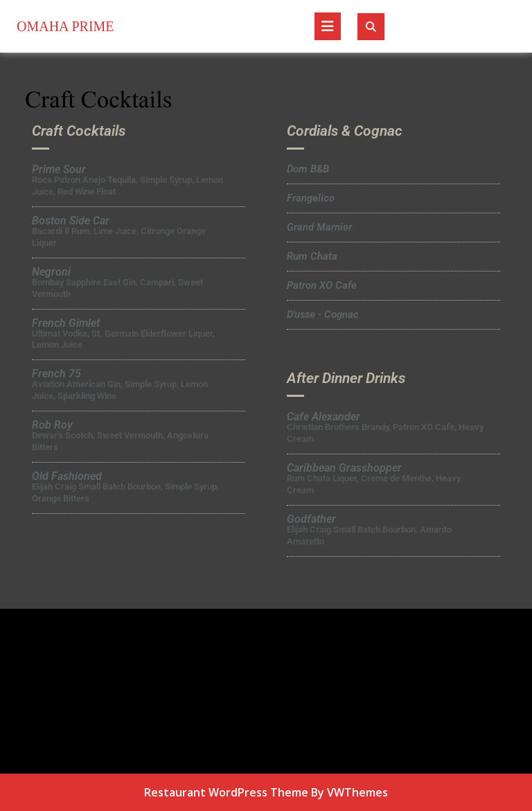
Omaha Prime (65, 26)
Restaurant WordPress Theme (226, 792)
